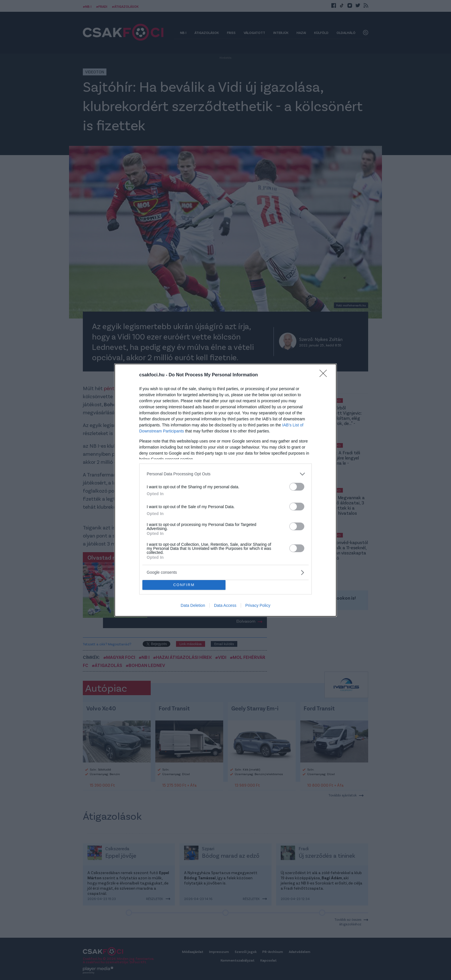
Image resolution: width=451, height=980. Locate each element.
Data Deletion (193, 605)
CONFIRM (184, 585)
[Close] (325, 375)
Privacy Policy (258, 605)
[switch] (297, 487)
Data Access (225, 605)
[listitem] (225, 474)
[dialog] (225, 490)
